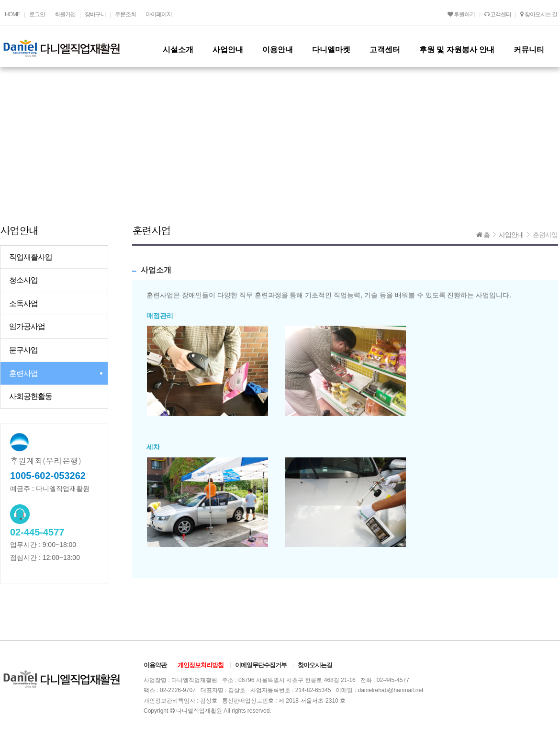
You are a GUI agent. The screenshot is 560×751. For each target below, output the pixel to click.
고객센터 (498, 14)
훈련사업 (23, 373)
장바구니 (95, 14)
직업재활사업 (31, 257)
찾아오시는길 (315, 665)
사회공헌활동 (31, 396)
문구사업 (23, 350)
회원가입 (65, 14)
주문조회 (125, 14)
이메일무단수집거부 (261, 665)
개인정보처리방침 (201, 665)
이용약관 (155, 665)
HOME (12, 14)
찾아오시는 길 (539, 14)
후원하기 (461, 14)
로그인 (37, 14)
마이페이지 (159, 14)
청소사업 (23, 280)
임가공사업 (27, 326)
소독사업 (23, 303)
